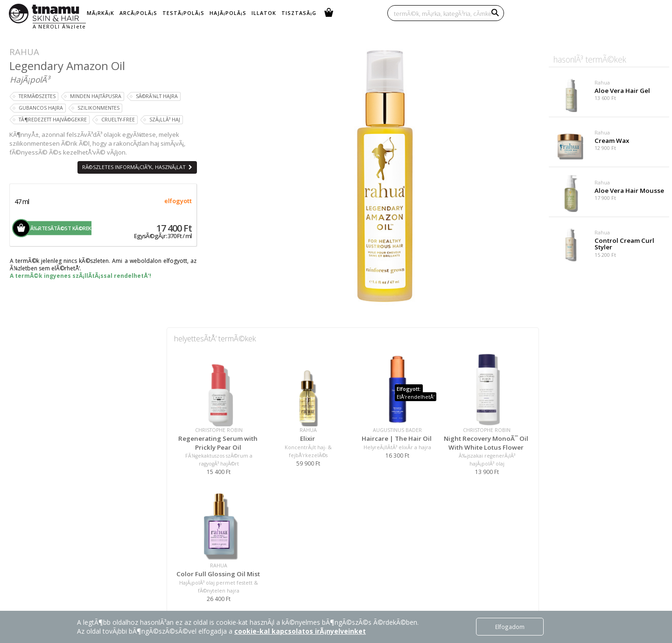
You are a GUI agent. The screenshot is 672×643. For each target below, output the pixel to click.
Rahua (24, 52)
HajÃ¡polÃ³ (30, 79)
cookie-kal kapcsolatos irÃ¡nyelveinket (300, 631)
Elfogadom (510, 627)
